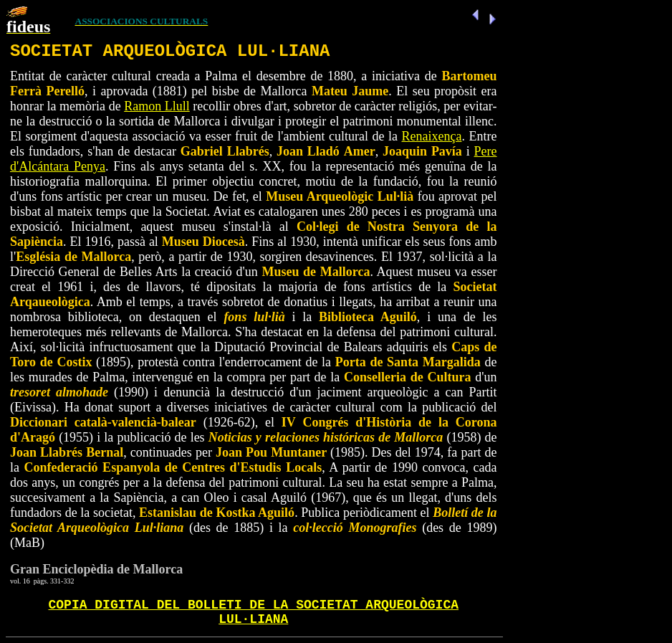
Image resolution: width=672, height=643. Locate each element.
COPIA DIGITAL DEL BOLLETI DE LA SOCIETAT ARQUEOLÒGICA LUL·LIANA (254, 612)
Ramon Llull (157, 106)
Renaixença (432, 136)
